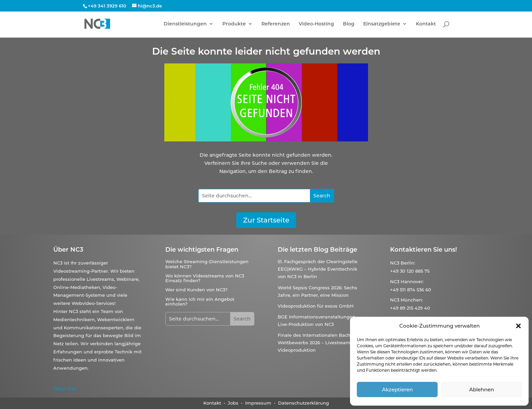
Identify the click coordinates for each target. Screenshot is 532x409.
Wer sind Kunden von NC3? (196, 290)
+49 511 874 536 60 (411, 290)
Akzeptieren (397, 389)
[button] (518, 326)
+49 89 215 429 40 (410, 308)
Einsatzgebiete (382, 24)
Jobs (234, 403)
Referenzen (276, 24)
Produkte (234, 24)
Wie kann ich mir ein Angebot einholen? (200, 301)
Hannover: (412, 281)
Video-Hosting (316, 24)
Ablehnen (482, 389)
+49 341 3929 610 (107, 6)
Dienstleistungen (185, 24)
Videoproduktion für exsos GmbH (316, 306)
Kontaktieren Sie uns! (424, 250)
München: (412, 300)
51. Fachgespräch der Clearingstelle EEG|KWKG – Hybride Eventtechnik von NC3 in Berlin (318, 269)
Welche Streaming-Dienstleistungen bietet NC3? (207, 264)
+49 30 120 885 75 (410, 271)
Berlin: (408, 263)
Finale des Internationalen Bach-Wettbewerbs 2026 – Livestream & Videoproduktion (316, 343)
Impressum (258, 403)
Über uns (65, 389)
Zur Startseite (266, 220)
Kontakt (426, 24)
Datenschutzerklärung (304, 403)
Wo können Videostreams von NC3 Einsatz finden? (205, 278)
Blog (349, 24)
